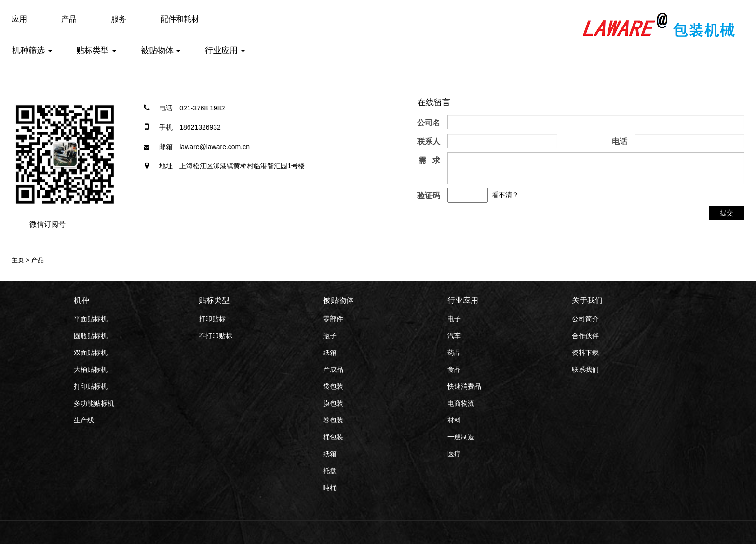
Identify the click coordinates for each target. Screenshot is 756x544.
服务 (119, 19)
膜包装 (333, 403)
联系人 (429, 142)
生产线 (84, 420)
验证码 (429, 196)
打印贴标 (212, 319)
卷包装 (333, 420)
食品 (454, 369)
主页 (18, 260)
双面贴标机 (91, 353)
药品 (454, 353)
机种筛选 (32, 50)
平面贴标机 (91, 319)
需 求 (429, 160)
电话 (620, 142)
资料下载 (585, 353)
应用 (19, 19)
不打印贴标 (216, 336)
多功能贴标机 (94, 403)
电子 (454, 319)
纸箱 (330, 353)
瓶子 (330, 336)
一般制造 (461, 437)
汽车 (454, 336)
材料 (454, 420)
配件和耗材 (180, 19)
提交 (727, 213)
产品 (69, 19)
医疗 (454, 454)
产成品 (333, 369)
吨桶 (330, 488)
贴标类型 (96, 50)
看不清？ (505, 195)
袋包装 (333, 386)
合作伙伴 (585, 336)
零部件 (333, 319)
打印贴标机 (91, 386)
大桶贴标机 (91, 369)
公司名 (429, 123)
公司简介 (585, 319)
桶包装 (333, 437)
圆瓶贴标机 (91, 336)
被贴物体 (161, 50)
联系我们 (585, 369)
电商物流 (461, 403)
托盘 (330, 471)
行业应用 (225, 50)
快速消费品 (464, 386)
